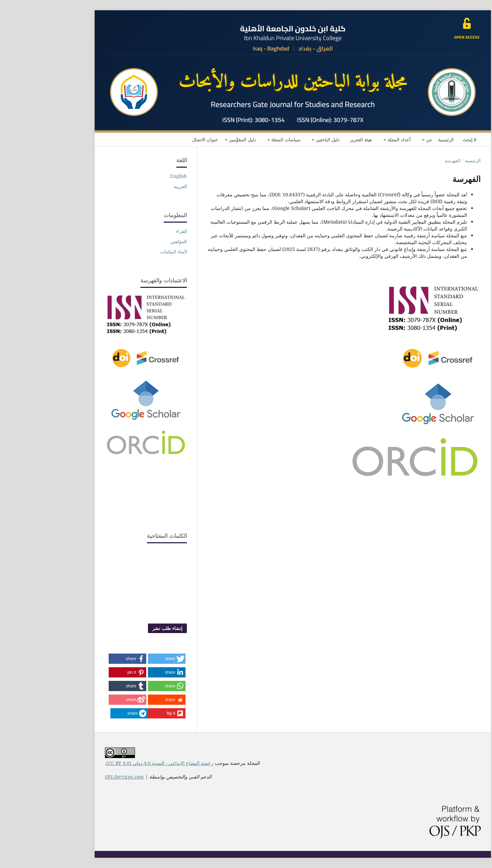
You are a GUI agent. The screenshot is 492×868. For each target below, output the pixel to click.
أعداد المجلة (352, 140)
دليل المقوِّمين (195, 140)
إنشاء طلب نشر (121, 628)
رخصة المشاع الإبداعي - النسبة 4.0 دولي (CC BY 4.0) (113, 763)
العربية (133, 186)
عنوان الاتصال (158, 140)
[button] (120, 659)
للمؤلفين (132, 241)
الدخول (61, 142)
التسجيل (80, 142)
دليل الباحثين (280, 140)
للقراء (135, 231)
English (132, 176)
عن (382, 140)
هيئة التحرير (314, 140)
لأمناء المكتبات (127, 252)
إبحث (423, 140)
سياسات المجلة (238, 140)
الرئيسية (399, 140)
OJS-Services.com (78, 777)
